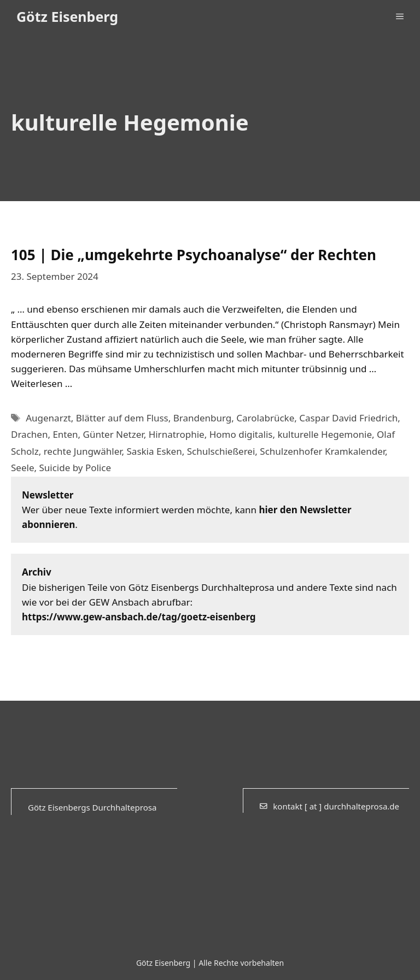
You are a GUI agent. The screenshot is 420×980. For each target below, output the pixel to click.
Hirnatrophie (177, 434)
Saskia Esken (154, 451)
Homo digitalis (241, 434)
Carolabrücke (265, 418)
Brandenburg (203, 418)
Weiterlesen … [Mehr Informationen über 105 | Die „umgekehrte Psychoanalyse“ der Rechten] (42, 383)
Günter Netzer (113, 434)
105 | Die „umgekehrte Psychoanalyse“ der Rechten (194, 255)
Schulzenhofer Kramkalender (322, 451)
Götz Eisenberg (67, 16)
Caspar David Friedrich (348, 418)
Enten (65, 434)
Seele (22, 468)
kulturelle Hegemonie (325, 434)
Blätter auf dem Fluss (122, 418)
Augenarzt (48, 418)
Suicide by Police (75, 468)
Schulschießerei (221, 451)
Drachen (29, 434)
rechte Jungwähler (83, 451)
